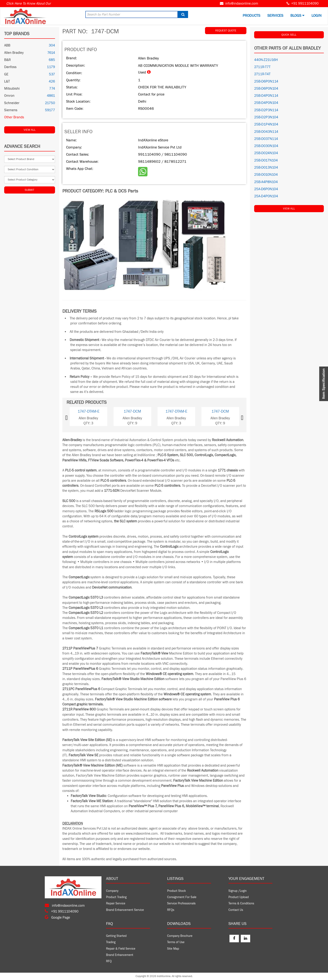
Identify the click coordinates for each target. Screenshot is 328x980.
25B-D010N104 (266, 175)
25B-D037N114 (266, 139)
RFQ (109, 961)
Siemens (11, 110)
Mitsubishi (12, 89)
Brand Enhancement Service (125, 910)
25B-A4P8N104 (266, 182)
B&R (7, 60)
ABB (7, 45)
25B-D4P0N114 (266, 96)
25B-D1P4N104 (266, 124)
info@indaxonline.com (242, 4)
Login (316, 16)
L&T (7, 81)
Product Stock (177, 891)
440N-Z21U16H (266, 60)
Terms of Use (176, 942)
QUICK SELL (289, 35)
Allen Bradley (14, 53)
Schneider (12, 103)
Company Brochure (180, 936)
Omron (9, 96)
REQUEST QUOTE (226, 31)
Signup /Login (238, 891)
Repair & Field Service (121, 949)
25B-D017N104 (266, 160)
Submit (29, 190)
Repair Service (116, 903)
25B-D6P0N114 (266, 81)
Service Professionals (181, 903)
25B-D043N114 (266, 132)
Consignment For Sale (182, 897)
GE (6, 74)
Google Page (57, 918)
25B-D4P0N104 (266, 103)
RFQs (171, 910)
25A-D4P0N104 (266, 196)
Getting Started (116, 936)
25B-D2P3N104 (266, 117)
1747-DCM (132, 411)
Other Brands (14, 117)
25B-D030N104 (266, 146)
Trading (111, 942)
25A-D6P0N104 (266, 189)
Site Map (173, 949)
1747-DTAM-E (88, 411)
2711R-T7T (262, 67)
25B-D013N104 (266, 168)
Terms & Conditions (241, 903)
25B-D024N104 (266, 153)
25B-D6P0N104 (266, 89)
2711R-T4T (262, 74)
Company (112, 891)
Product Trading (116, 897)
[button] (73, 416)
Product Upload (239, 897)
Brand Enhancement (120, 955)
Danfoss (10, 67)
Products (251, 16)
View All (30, 130)
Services (275, 16)
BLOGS (297, 16)
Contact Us (236, 910)
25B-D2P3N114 (266, 110)
